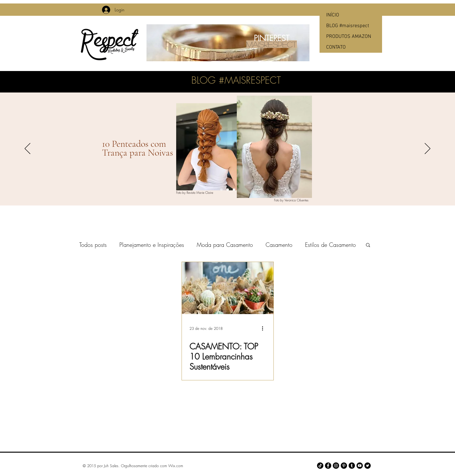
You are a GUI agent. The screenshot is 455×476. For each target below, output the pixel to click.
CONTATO (336, 47)
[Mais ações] (265, 328)
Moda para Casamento (225, 245)
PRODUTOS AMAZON (349, 37)
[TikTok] (320, 466)
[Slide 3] (234, 190)
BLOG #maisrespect (348, 26)
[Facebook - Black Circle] (328, 466)
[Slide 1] (221, 190)
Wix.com (176, 466)
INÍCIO (333, 15)
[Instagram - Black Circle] (336, 466)
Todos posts (93, 245)
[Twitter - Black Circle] (368, 466)
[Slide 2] (228, 190)
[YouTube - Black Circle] (360, 466)
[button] (368, 245)
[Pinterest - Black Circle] (344, 466)
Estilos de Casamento (330, 245)
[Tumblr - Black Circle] (352, 466)
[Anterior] (27, 149)
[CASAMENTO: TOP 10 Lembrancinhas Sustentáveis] (228, 288)
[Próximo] (428, 149)
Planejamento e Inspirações (152, 245)
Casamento (279, 245)
